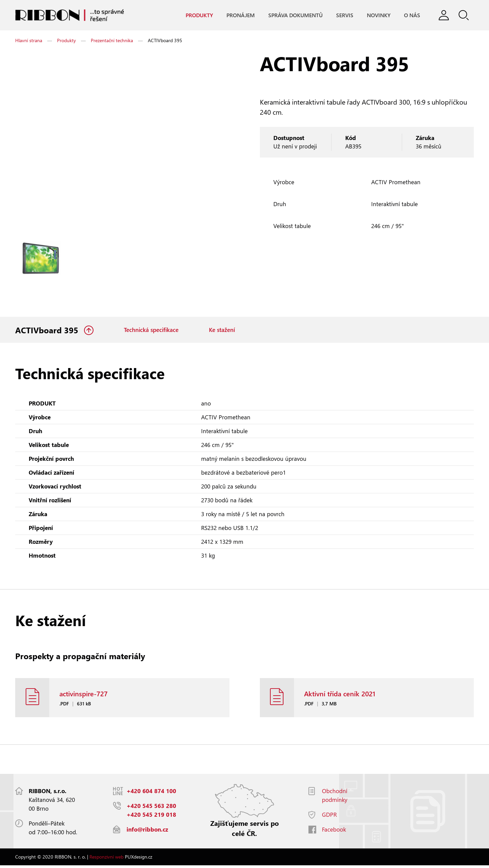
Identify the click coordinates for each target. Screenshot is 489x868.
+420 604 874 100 (151, 794)
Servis (344, 15)
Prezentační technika (112, 41)
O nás (412, 15)
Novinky (378, 15)
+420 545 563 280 (151, 808)
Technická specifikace (151, 330)
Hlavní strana (29, 41)
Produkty (199, 15)
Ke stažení (222, 330)
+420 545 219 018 (151, 817)
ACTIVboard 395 (48, 331)
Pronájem (240, 15)
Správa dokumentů (295, 15)
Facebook (334, 832)
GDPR (329, 817)
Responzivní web (106, 859)
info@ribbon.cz (147, 832)
